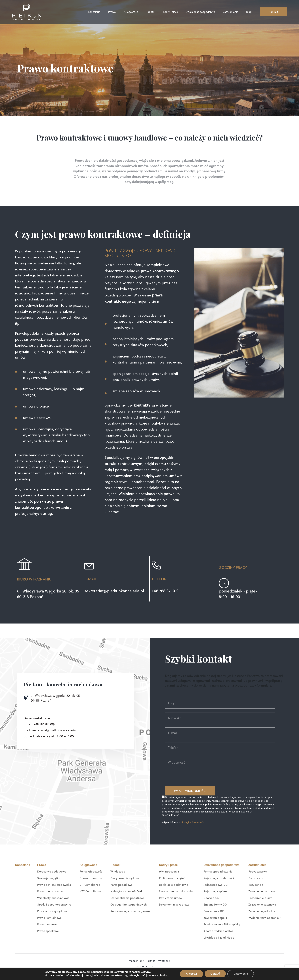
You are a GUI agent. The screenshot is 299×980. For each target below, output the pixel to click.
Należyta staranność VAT (126, 891)
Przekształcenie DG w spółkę (222, 924)
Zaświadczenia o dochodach (177, 891)
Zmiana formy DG (215, 905)
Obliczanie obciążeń (172, 878)
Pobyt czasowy (258, 872)
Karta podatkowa (121, 885)
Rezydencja (256, 885)
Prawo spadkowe (48, 931)
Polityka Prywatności (193, 822)
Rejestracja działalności (219, 878)
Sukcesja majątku (49, 878)
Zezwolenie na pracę (262, 891)
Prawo (111, 12)
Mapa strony (136, 961)
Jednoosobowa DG (216, 885)
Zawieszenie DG (214, 911)
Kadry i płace (170, 12)
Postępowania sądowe (125, 878)
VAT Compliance (90, 891)
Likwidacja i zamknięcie (219, 938)
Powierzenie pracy (260, 898)
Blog (248, 12)
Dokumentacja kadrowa (174, 905)
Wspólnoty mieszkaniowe (53, 898)
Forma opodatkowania (218, 872)
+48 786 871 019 (165, 591)
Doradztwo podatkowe (52, 872)
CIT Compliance (90, 885)
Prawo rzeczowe (47, 924)
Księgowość (130, 12)
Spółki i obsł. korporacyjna (54, 905)
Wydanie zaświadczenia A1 (265, 918)
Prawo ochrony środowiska (54, 885)
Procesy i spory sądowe (52, 911)
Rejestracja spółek (215, 891)
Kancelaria (93, 12)
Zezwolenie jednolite (262, 911)
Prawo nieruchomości (51, 891)
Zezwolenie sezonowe (262, 905)
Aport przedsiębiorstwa (219, 931)
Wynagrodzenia (169, 872)
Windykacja (118, 872)
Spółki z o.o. (211, 898)
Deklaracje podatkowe (173, 885)
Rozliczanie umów (170, 898)
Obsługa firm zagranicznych (128, 905)
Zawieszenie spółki (216, 918)
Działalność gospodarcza (200, 12)
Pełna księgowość (91, 872)
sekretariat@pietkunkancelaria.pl (114, 591)
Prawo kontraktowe (49, 918)
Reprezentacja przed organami (130, 911)
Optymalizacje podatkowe (127, 898)
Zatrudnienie (230, 12)
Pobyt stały (256, 878)
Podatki (150, 12)
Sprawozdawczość (91, 878)
